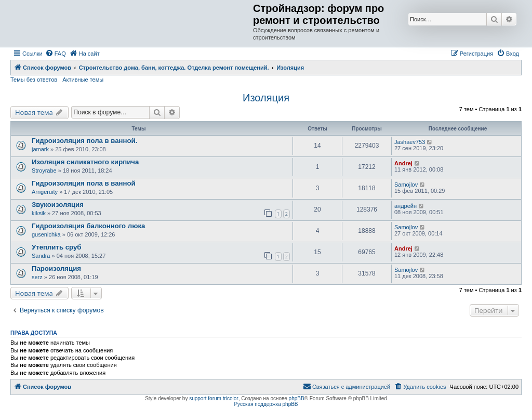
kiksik (39, 213)
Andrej (403, 163)
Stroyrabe (44, 170)
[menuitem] (56, 54)
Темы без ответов (34, 80)
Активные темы (83, 80)
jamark (40, 149)
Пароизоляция (56, 268)
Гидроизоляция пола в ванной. (84, 141)
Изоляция (266, 98)
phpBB (297, 398)
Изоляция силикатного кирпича (85, 162)
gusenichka (46, 234)
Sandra (41, 256)
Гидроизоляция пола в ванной (84, 183)
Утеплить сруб (56, 247)
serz (37, 277)
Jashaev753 (410, 142)
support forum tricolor (214, 398)
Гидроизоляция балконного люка (88, 226)
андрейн (405, 206)
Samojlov (406, 185)
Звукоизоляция (58, 205)
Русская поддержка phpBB (266, 404)
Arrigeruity (45, 192)
